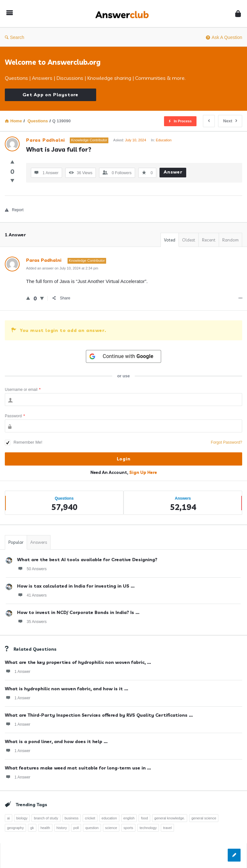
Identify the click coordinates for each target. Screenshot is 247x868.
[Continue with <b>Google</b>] (123, 356)
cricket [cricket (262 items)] (90, 818)
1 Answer (18, 671)
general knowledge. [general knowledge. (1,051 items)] (170, 818)
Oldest (189, 240)
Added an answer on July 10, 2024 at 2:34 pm (62, 268)
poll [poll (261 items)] (76, 828)
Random (230, 240)
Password (15, 416)
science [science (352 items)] (111, 828)
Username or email (23, 390)
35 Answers (32, 621)
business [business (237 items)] (72, 818)
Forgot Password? (227, 442)
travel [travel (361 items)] (167, 828)
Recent (209, 240)
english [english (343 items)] (129, 818)
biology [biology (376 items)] (22, 818)
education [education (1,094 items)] (109, 818)
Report (14, 210)
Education (164, 140)
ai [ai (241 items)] (9, 818)
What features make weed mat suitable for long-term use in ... (78, 768)
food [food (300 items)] (144, 818)
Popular (16, 542)
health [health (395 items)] (45, 828)
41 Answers (32, 595)
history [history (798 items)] (62, 828)
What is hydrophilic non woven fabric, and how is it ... (66, 689)
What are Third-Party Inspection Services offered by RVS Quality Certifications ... (99, 715)
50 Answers (32, 569)
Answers (39, 542)
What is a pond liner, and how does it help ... (56, 741)
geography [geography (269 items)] (15, 828)
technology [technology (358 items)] (148, 828)
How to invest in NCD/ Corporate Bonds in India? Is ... (78, 612)
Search (14, 37)
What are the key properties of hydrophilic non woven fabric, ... (78, 662)
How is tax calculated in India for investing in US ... (76, 586)
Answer (173, 172)
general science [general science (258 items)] (204, 818)
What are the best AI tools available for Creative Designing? (87, 560)
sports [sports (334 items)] (128, 828)
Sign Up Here (143, 472)
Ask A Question (224, 37)
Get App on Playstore (50, 95)
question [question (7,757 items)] (92, 828)
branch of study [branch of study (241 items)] (46, 818)
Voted (170, 240)
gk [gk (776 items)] (32, 828)
